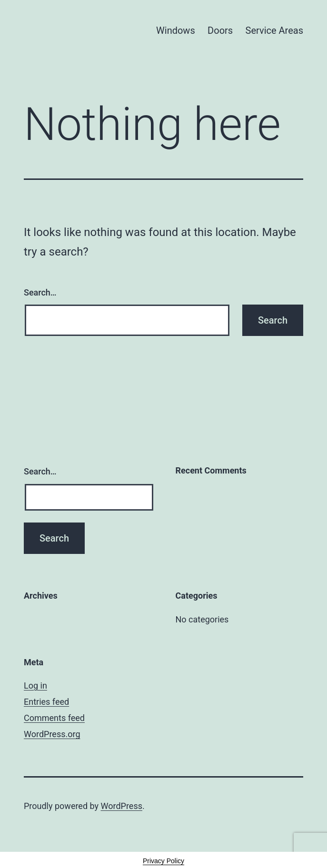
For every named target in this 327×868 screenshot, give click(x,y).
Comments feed (54, 718)
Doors (220, 30)
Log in (35, 686)
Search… (40, 292)
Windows (176, 30)
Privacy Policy (163, 861)
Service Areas (274, 30)
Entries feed (46, 702)
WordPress (122, 806)
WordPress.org (52, 734)
